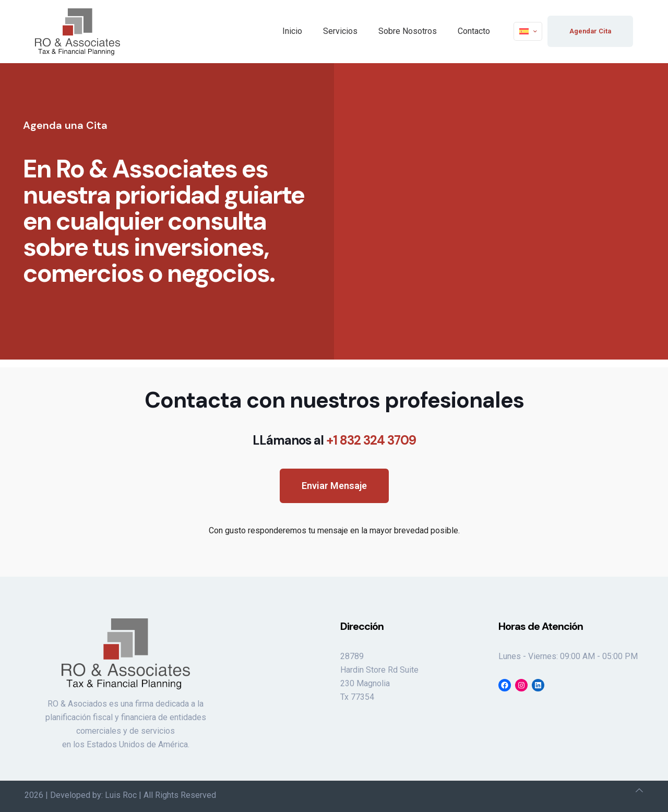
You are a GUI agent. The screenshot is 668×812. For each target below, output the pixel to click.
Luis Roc (121, 795)
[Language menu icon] (528, 31)
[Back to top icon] (639, 791)
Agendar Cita (590, 31)
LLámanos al (334, 440)
